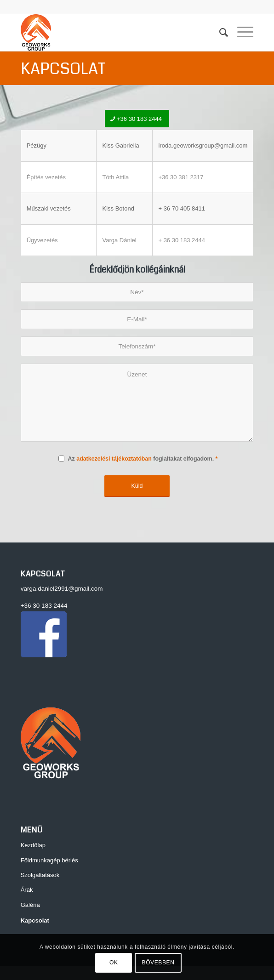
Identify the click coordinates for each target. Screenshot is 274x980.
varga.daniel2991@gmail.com (62, 589)
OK (114, 963)
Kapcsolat (63, 69)
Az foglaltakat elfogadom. (143, 459)
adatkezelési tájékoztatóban (114, 459)
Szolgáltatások (40, 875)
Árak (27, 890)
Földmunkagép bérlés (49, 860)
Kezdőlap (33, 845)
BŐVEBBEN (158, 963)
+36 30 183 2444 (44, 606)
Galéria (30, 905)
